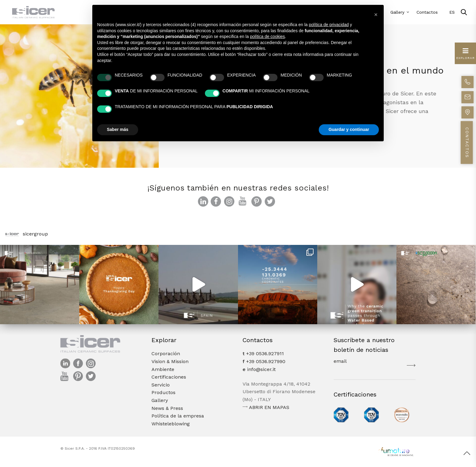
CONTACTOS (467, 143)
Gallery (397, 12)
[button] (376, 15)
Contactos (427, 12)
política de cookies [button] (267, 36)
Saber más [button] (118, 129)
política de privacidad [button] (329, 25)
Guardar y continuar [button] (349, 129)
